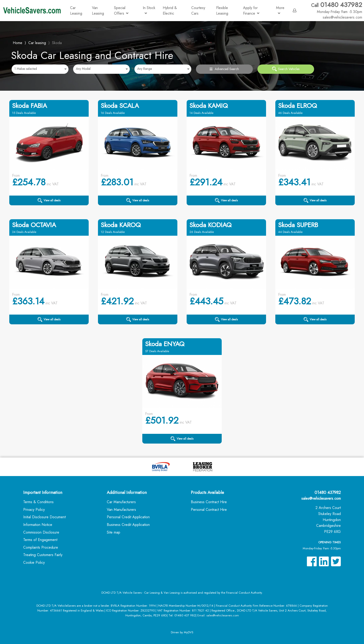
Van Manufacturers (121, 510)
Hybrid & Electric (170, 11)
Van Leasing (98, 11)
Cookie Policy (34, 562)
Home (18, 42)
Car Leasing (76, 11)
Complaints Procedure (41, 547)
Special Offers (121, 11)
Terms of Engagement (40, 540)
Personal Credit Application (128, 517)
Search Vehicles (286, 69)
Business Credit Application (128, 525)
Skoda (57, 43)
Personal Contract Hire (209, 510)
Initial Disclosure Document (44, 517)
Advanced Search (224, 69)
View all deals (49, 200)
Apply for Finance (251, 11)
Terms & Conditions (38, 502)
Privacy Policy (34, 510)
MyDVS (189, 632)
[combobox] (40, 69)
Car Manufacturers (121, 502)
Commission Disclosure (41, 532)
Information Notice (38, 525)
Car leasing (37, 43)
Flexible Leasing (222, 11)
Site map (114, 532)
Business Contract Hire (209, 502)
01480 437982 (337, 8)
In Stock (149, 10)
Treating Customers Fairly (43, 555)
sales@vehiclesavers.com (321, 498)
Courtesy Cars (198, 11)
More (280, 10)
